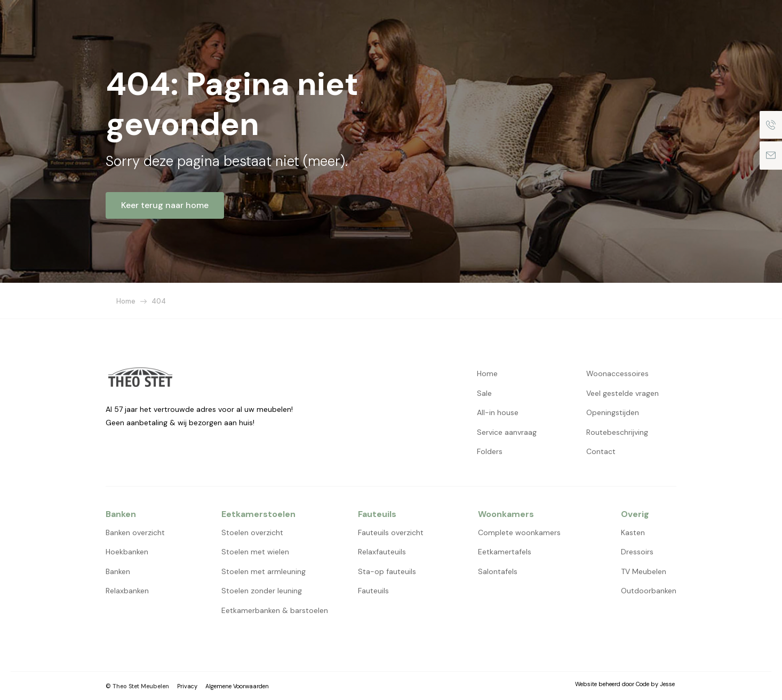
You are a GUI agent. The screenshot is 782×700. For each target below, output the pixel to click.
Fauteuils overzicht (391, 532)
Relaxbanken (127, 591)
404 (159, 301)
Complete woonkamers (519, 532)
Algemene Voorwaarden (237, 686)
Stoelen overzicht (252, 532)
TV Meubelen (644, 571)
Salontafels (498, 571)
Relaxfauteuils (382, 552)
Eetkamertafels (505, 552)
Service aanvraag (507, 432)
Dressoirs (637, 552)
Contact (601, 451)
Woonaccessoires (617, 373)
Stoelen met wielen (255, 552)
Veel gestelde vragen (623, 393)
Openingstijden (613, 412)
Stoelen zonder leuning (262, 591)
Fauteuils (373, 591)
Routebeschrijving (617, 432)
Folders (490, 451)
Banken (118, 571)
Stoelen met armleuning (264, 571)
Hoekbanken (127, 552)
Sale (484, 393)
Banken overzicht (135, 532)
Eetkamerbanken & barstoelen (275, 610)
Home (126, 301)
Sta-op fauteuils (387, 571)
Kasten (633, 532)
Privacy (187, 686)
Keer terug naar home (165, 205)
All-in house (498, 412)
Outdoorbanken (649, 591)
